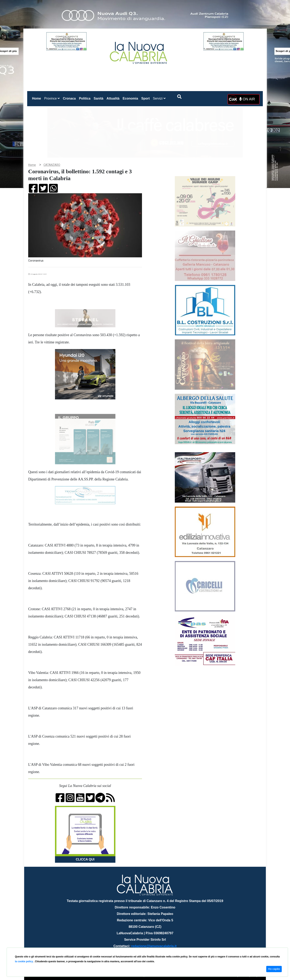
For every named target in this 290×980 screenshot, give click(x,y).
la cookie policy (24, 961)
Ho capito (274, 969)
